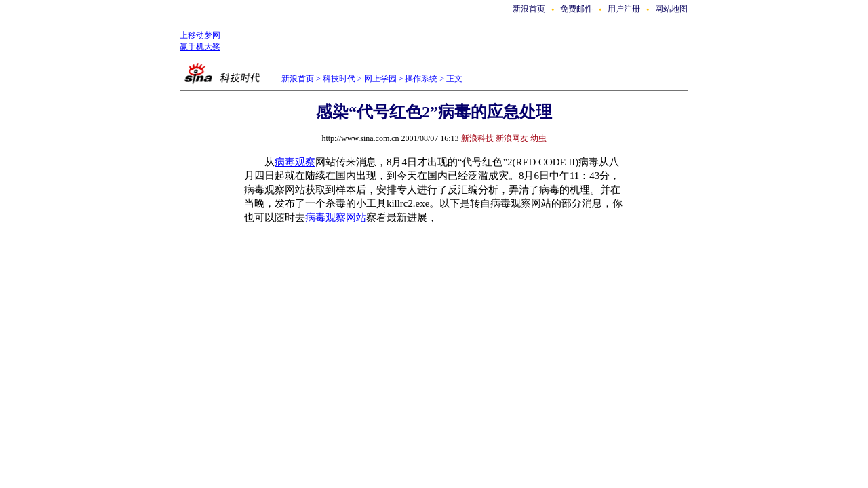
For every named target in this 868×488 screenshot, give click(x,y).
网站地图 (671, 9)
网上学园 (380, 79)
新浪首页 (529, 9)
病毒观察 (295, 162)
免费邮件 (576, 9)
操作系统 (421, 79)
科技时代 (339, 79)
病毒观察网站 (336, 218)
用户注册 (624, 9)
